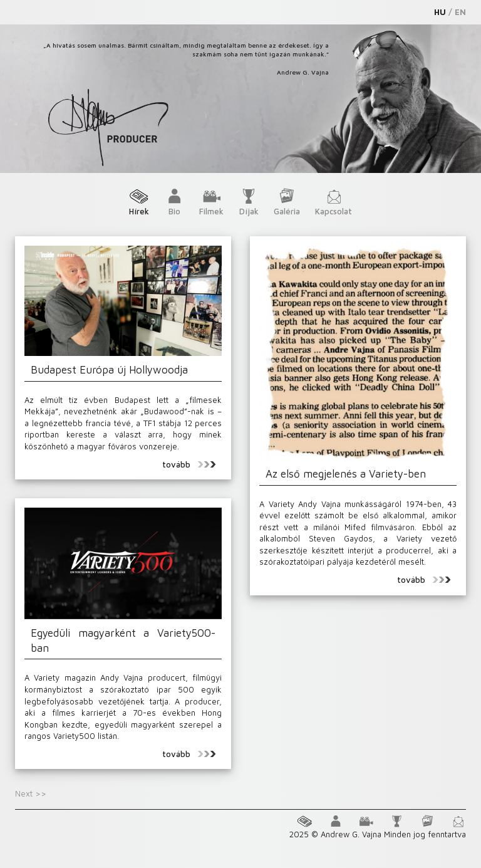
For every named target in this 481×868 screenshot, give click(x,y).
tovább (189, 464)
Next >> (31, 793)
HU (440, 12)
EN (460, 12)
